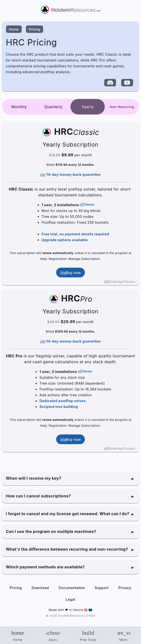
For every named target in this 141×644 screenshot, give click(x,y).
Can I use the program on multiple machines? (51, 531)
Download (40, 588)
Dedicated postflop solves (62, 401)
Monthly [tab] (19, 107)
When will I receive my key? (34, 478)
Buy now (70, 273)
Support (102, 588)
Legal (71, 599)
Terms (87, 204)
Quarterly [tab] (53, 107)
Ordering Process (120, 282)
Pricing (35, 29)
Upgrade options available (65, 240)
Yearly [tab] (88, 107)
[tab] (122, 107)
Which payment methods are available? (45, 567)
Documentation (72, 588)
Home (14, 29)
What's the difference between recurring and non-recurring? (67, 549)
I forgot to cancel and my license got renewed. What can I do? (68, 514)
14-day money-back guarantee (70, 175)
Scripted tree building (59, 407)
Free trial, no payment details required (75, 234)
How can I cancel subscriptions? (38, 496)
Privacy (125, 588)
